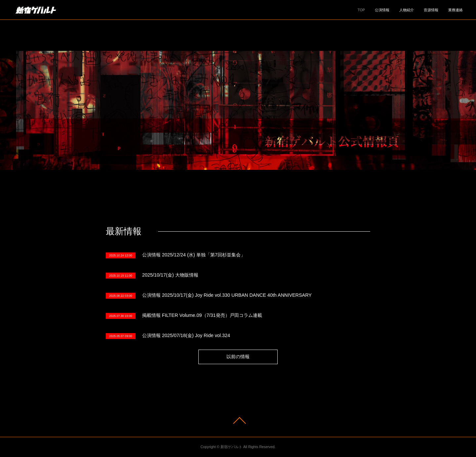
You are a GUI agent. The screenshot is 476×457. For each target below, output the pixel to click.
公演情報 (382, 10)
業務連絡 (456, 10)
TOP (361, 10)
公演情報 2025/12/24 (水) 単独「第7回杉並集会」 (194, 255)
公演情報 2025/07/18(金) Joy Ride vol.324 (186, 335)
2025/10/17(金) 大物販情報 (170, 275)
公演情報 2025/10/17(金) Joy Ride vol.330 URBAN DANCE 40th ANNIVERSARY (227, 295)
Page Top (238, 420)
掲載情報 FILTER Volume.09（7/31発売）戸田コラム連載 (202, 315)
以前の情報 (238, 357)
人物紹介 (407, 10)
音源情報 (431, 10)
